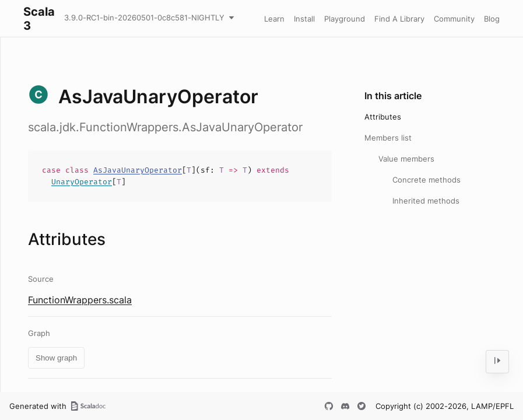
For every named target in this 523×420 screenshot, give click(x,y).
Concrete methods (427, 180)
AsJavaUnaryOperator (138, 170)
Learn (274, 19)
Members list (388, 138)
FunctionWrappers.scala (80, 300)
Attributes (383, 117)
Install (304, 19)
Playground (345, 19)
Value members (406, 159)
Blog (492, 19)
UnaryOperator (82, 182)
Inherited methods (426, 201)
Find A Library (399, 19)
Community (454, 19)
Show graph (56, 358)
